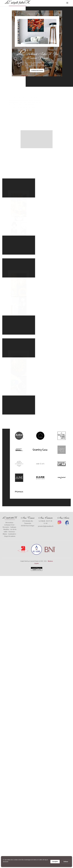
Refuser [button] (66, 862)
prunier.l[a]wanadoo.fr (46, 526)
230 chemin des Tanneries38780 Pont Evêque (28, 523)
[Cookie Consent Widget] (36, 862)
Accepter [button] (55, 861)
